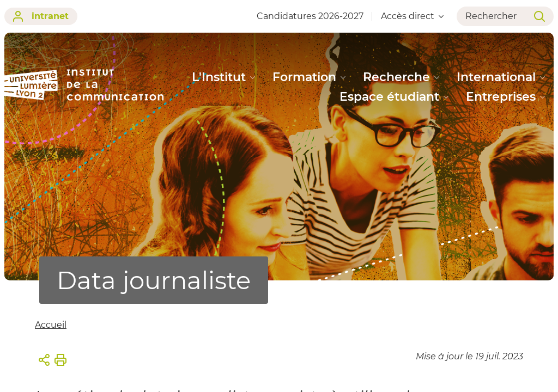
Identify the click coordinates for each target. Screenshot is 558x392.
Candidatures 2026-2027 (310, 16)
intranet (41, 16)
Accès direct (412, 16)
